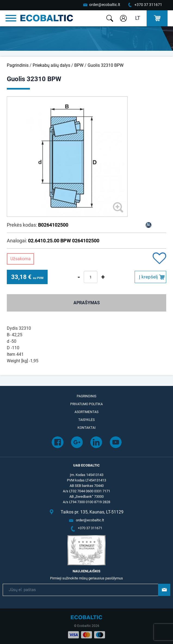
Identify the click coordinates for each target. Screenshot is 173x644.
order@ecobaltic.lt (105, 5)
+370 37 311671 (148, 5)
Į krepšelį (148, 277)
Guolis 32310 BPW (106, 65)
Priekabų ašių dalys (51, 65)
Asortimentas (86, 412)
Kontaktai (86, 428)
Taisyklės (86, 420)
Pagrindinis (18, 65)
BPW (79, 65)
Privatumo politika (86, 404)
